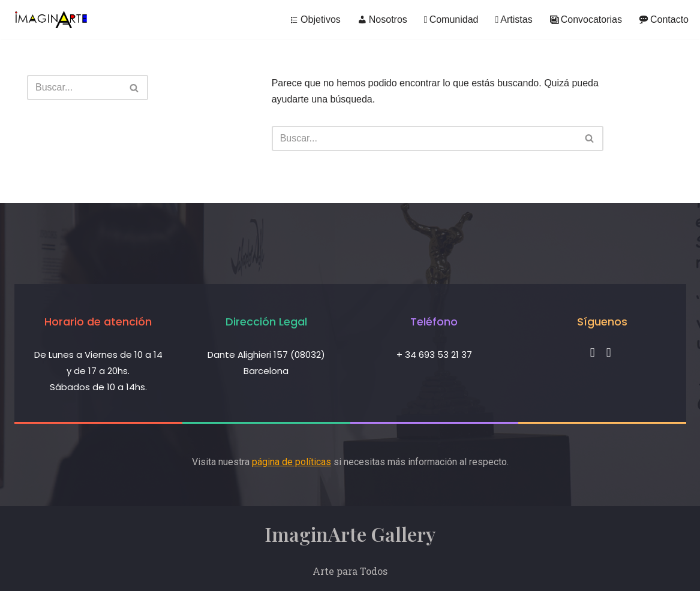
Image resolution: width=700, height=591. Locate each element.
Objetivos (315, 19)
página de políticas (292, 462)
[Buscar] (74, 88)
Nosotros (382, 19)
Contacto (664, 19)
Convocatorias (586, 19)
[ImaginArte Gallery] (51, 19)
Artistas (513, 19)
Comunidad (451, 19)
